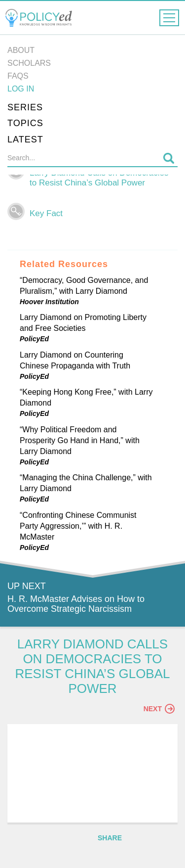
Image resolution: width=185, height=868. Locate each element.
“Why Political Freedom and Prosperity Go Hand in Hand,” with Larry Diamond (80, 440)
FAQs (18, 76)
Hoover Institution (49, 302)
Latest (25, 139)
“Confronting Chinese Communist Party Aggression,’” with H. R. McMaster (78, 526)
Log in (21, 89)
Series (25, 107)
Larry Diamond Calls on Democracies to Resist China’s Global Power (99, 178)
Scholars (29, 63)
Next (159, 709)
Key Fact (46, 213)
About (21, 50)
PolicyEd (34, 339)
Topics (25, 123)
